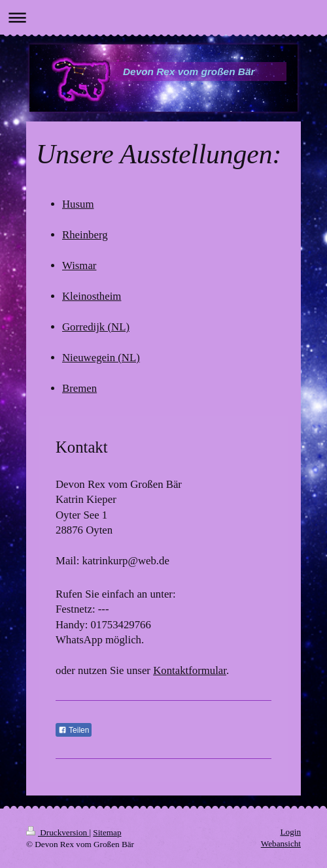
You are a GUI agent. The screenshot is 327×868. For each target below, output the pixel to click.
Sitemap (107, 832)
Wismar (79, 265)
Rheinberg (85, 235)
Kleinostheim (92, 296)
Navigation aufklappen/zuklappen (163, 17)
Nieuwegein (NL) (101, 358)
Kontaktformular (190, 670)
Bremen (79, 388)
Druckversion (58, 832)
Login (290, 832)
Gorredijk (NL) (96, 327)
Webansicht (281, 844)
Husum (78, 204)
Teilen (74, 730)
